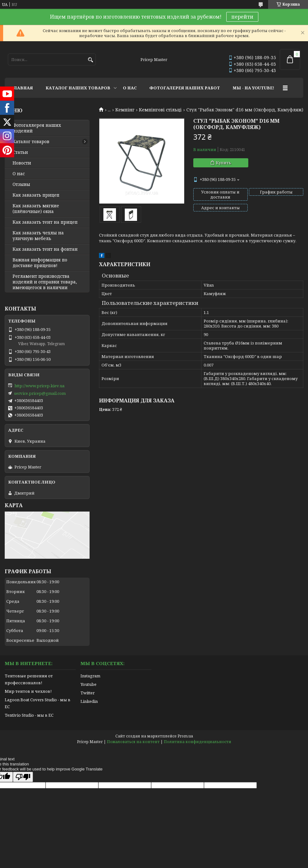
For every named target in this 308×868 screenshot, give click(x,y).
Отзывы (21, 184)
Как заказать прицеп (36, 195)
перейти (242, 17)
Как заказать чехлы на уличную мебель (38, 236)
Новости (22, 163)
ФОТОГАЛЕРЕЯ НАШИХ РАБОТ (185, 88)
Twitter (88, 693)
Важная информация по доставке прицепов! (40, 263)
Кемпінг (125, 110)
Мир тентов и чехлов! (28, 691)
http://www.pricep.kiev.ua (39, 386)
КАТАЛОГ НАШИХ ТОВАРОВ (78, 88)
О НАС (130, 88)
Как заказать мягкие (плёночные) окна (36, 209)
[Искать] (90, 60)
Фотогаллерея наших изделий (37, 128)
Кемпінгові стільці (160, 110)
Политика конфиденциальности (198, 742)
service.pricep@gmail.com (40, 393)
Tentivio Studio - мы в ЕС (29, 715)
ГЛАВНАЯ (22, 88)
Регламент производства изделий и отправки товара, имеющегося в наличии (45, 282)
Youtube (88, 684)
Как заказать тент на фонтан (45, 249)
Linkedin (89, 701)
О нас (19, 174)
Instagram (90, 676)
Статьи (20, 152)
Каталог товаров (31, 142)
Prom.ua (185, 736)
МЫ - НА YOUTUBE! (253, 88)
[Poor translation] (23, 777)
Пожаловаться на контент (133, 742)
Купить (224, 163)
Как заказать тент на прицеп (45, 222)
